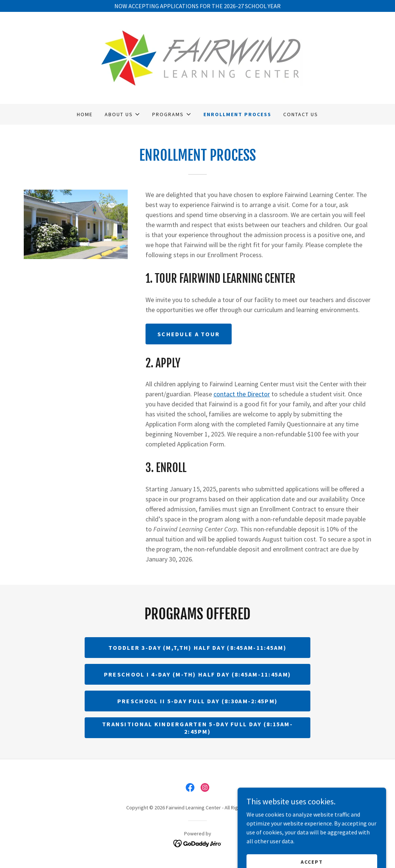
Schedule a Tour (189, 334)
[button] (123, 114)
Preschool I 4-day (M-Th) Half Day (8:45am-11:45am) (197, 674)
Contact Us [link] (301, 114)
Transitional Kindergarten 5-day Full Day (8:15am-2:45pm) (197, 728)
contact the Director (242, 394)
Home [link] (85, 114)
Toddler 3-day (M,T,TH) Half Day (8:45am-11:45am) (197, 648)
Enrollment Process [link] (237, 114)
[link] (197, 57)
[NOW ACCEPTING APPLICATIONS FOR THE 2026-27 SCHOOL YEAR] (197, 6)
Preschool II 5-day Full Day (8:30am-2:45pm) (197, 701)
